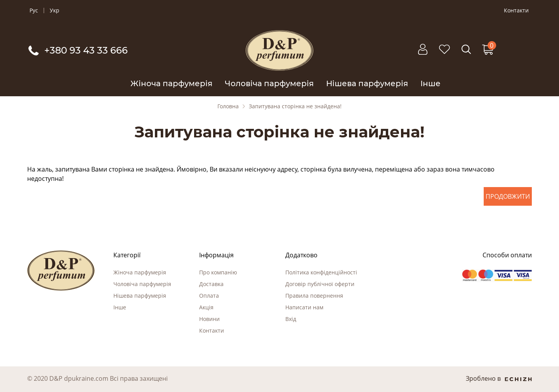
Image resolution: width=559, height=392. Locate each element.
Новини (209, 319)
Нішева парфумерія (367, 83)
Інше (431, 83)
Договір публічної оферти (320, 284)
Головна (228, 106)
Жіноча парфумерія (171, 83)
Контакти (516, 10)
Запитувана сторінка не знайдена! (295, 106)
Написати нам (304, 307)
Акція (206, 307)
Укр (55, 10)
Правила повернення (314, 296)
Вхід (291, 319)
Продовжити (508, 196)
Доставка (211, 284)
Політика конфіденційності (321, 272)
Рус (34, 10)
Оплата (209, 296)
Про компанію (218, 272)
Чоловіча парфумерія (269, 83)
